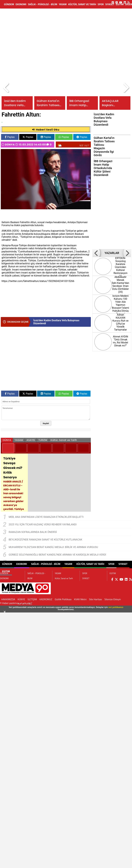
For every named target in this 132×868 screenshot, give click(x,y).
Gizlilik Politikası (63, 599)
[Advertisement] (29, 39)
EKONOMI (21, 4)
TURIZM (43, 440)
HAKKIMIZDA (8, 599)
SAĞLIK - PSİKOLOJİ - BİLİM (43, 4)
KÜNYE (21, 599)
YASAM (63, 4)
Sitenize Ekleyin (113, 599)
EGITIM (120, 4)
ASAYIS (31, 440)
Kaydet (46, 423)
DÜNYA (10, 145)
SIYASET (110, 4)
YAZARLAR (112, 253)
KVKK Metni (80, 599)
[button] (6, 88)
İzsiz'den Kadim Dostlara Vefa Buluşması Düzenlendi (56, 322)
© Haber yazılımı (16, 603)
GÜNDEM (9, 4)
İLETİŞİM (32, 599)
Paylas (10, 137)
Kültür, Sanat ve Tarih (82, 4)
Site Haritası (96, 599)
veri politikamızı (116, 607)
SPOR (101, 4)
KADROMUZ (46, 599)
